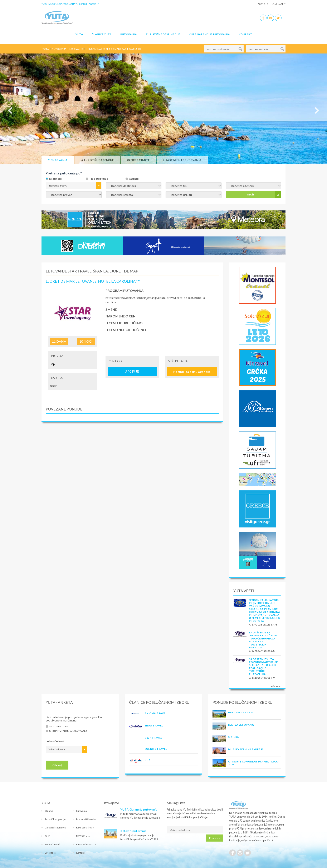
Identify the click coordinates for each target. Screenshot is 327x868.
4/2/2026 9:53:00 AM (262, 651)
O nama (49, 811)
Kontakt (245, 34)
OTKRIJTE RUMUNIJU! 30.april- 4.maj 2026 (253, 763)
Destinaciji (56, 179)
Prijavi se (214, 838)
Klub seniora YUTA (86, 844)
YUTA (79, 34)
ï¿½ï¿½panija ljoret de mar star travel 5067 (114, 49)
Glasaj (57, 765)
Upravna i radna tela (56, 828)
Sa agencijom (59, 726)
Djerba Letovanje (241, 725)
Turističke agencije (55, 819)
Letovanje (50, 853)
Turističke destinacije (163, 34)
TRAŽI (250, 195)
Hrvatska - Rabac (241, 712)
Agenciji (134, 179)
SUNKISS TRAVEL (156, 749)
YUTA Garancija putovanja (139, 809)
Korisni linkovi (52, 844)
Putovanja (129, 34)
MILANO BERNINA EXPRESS (246, 749)
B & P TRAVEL (153, 738)
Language (278, 4)
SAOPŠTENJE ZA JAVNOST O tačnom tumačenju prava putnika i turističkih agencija (263, 640)
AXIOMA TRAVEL (156, 713)
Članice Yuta (102, 34)
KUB (147, 760)
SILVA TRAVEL (154, 726)
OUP (47, 836)
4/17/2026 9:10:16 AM (263, 625)
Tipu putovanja (99, 179)
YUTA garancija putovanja (209, 34)
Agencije (263, 4)
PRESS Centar (83, 836)
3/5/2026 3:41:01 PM (262, 678)
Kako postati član (85, 828)
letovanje (76, 49)
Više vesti (276, 686)
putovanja (59, 49)
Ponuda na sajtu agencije (192, 372)
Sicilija (234, 737)
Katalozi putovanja (133, 831)
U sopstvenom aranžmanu (68, 731)
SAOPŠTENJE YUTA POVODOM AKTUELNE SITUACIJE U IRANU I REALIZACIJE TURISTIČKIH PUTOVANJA (264, 667)
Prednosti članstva (86, 819)
